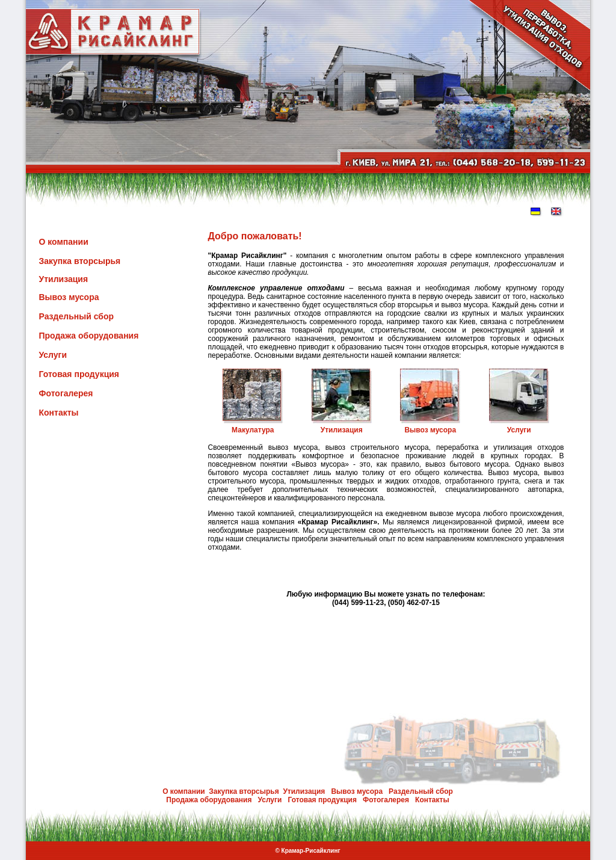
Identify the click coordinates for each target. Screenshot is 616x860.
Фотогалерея (66, 393)
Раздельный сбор (77, 316)
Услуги (53, 355)
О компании (64, 242)
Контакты (59, 413)
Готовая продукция (79, 374)
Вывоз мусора (69, 297)
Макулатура (253, 430)
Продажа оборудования (89, 336)
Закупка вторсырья (80, 261)
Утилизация (64, 279)
